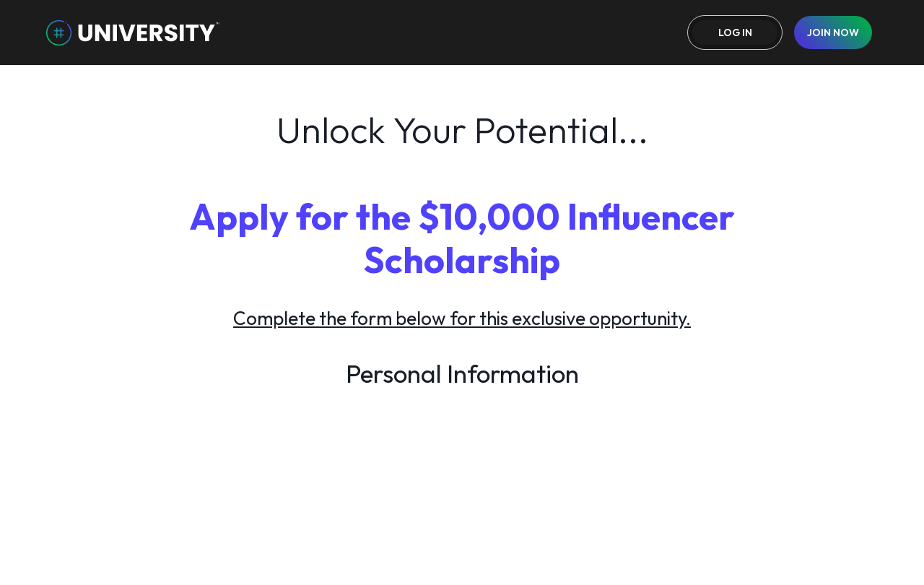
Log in (735, 32)
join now (833, 32)
